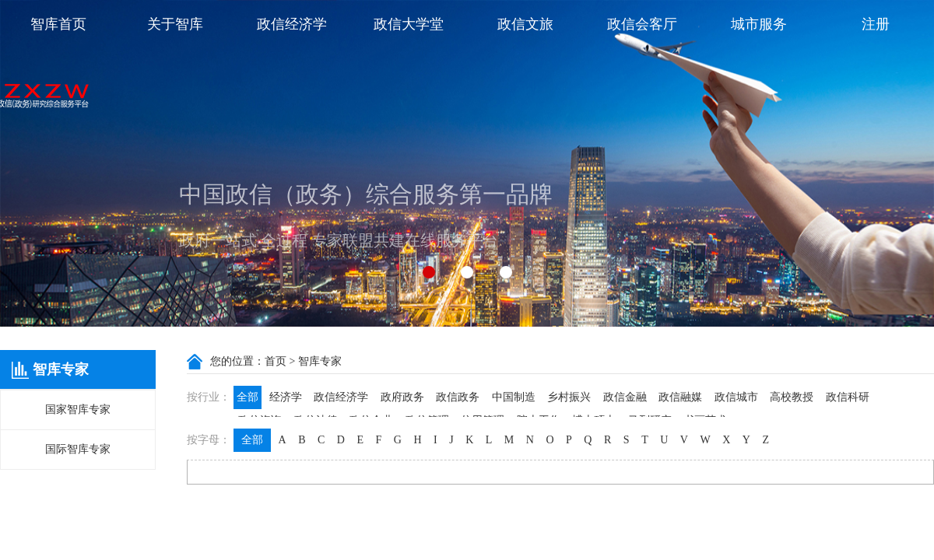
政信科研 (848, 397)
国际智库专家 (78, 449)
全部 (248, 397)
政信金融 (625, 397)
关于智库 (175, 24)
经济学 (286, 397)
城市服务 (759, 24)
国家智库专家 (78, 409)
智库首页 (58, 24)
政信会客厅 (642, 24)
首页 (276, 361)
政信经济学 (292, 24)
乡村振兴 (569, 397)
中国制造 (514, 397)
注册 (876, 24)
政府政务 (402, 397)
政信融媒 (680, 397)
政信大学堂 (409, 24)
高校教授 (792, 397)
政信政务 (458, 397)
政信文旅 (525, 24)
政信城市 (736, 397)
